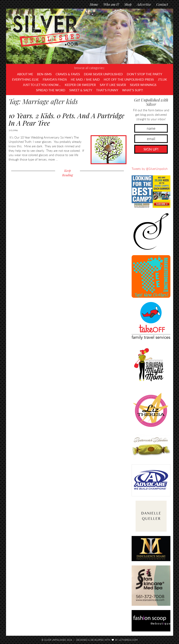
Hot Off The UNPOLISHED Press (129, 79)
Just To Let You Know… (42, 85)
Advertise (144, 4)
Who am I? (111, 4)
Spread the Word (51, 90)
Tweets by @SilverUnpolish (150, 169)
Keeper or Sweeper (80, 85)
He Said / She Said (85, 79)
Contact (162, 4)
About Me (25, 74)
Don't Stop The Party (144, 74)
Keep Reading (68, 173)
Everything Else (25, 79)
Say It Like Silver (113, 85)
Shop (128, 4)
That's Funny (107, 90)
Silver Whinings (143, 85)
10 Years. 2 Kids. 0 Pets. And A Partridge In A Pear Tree (67, 119)
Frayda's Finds (55, 79)
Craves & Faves (68, 74)
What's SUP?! (133, 90)
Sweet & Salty (81, 90)
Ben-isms (44, 74)
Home (94, 4)
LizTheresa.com (128, 640)
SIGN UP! (151, 149)
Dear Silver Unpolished (103, 74)
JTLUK (162, 79)
